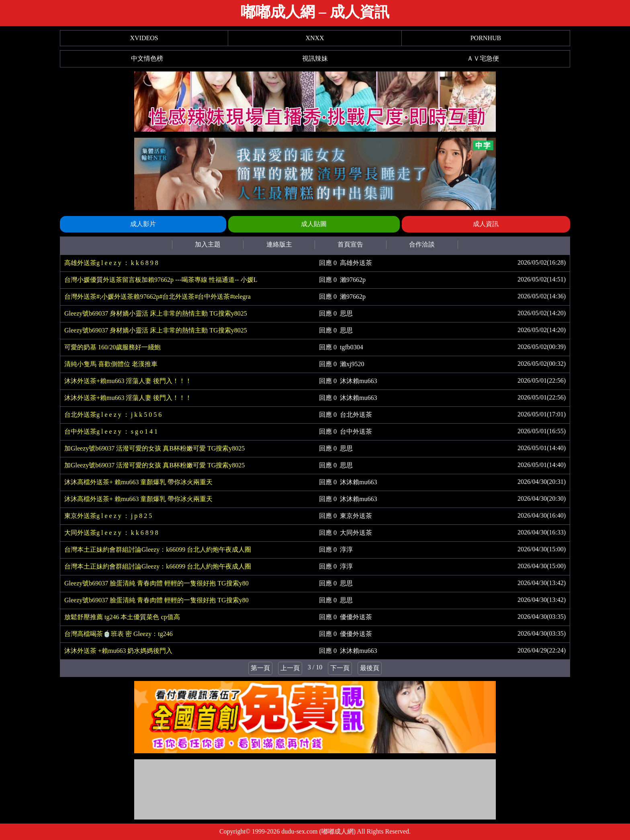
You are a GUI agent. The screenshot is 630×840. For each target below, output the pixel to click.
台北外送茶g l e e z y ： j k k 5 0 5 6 (113, 415)
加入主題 (208, 244)
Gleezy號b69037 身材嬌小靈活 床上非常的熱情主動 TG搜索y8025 (156, 313)
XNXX (315, 38)
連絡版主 (279, 244)
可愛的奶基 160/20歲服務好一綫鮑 (112, 347)
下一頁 (340, 668)
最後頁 (370, 668)
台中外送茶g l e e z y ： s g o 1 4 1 (111, 431)
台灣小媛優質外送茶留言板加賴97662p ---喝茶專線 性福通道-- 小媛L (161, 280)
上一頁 (290, 668)
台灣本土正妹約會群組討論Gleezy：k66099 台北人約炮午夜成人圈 (158, 549)
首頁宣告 (350, 244)
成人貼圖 (314, 224)
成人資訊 (486, 224)
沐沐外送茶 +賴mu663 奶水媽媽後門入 (118, 651)
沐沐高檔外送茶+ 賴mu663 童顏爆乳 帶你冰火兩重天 (138, 482)
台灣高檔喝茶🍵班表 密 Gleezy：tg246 (119, 634)
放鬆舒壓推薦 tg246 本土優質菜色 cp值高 (122, 617)
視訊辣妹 (315, 58)
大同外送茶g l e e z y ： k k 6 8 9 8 (111, 533)
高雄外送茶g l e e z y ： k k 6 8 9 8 (111, 263)
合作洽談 (422, 244)
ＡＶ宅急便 (483, 58)
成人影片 (143, 224)
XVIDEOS (144, 38)
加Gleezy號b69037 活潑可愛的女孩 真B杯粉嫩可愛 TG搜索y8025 (154, 448)
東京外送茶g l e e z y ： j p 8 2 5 (108, 516)
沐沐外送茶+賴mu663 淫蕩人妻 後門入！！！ (128, 381)
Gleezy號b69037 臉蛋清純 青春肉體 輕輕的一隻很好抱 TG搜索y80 (156, 583)
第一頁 (260, 668)
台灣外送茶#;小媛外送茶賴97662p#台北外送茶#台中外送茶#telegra (157, 297)
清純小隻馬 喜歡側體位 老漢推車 (111, 364)
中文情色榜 (147, 58)
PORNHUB (486, 38)
